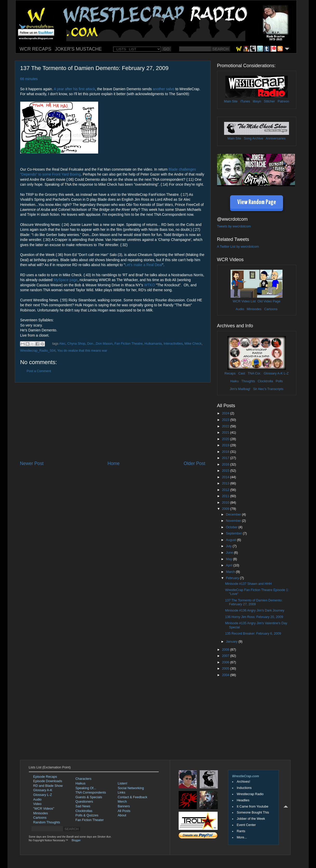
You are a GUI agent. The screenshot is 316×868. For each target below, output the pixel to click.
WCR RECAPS (36, 49)
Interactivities (173, 344)
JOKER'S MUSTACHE (78, 49)
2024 (226, 413)
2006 (226, 662)
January (232, 642)
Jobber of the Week (251, 819)
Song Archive (253, 138)
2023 (226, 420)
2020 (226, 439)
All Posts (124, 811)
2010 (226, 503)
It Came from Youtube (253, 807)
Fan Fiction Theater (90, 820)
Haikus (81, 783)
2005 (226, 669)
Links (121, 793)
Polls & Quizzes (87, 815)
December (234, 515)
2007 (226, 656)
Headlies (243, 800)
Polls (279, 381)
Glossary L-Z (43, 795)
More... (242, 837)
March (231, 572)
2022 (226, 426)
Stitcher (269, 101)
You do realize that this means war (82, 351)
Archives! (244, 782)
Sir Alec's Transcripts (268, 389)
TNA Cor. (254, 373)
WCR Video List (244, 301)
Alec (62, 344)
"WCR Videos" (44, 809)
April (230, 565)
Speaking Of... (86, 788)
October (232, 527)
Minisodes (254, 309)
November (234, 521)
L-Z (286, 373)
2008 (226, 650)
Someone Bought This (253, 813)
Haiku (234, 381)
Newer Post (32, 463)
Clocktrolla (265, 381)
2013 (226, 483)
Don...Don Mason (100, 344)
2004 (226, 675)
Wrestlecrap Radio (250, 794)
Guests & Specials (89, 797)
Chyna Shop (76, 344)
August (231, 540)
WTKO (150, 285)
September (234, 533)
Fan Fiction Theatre (129, 344)
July (229, 546)
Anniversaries (275, 138)
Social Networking (131, 788)
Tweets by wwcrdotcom (234, 226)
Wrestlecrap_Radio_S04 (38, 351)
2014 (226, 477)
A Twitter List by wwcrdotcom (238, 247)
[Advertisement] (113, 421)
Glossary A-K (273, 373)
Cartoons (271, 309)
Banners (124, 806)
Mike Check (193, 344)
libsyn (257, 101)
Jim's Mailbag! (240, 389)
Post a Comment (39, 371)
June (230, 553)
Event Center (246, 825)
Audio (240, 309)
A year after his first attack (74, 89)
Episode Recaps (45, 777)
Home (114, 463)
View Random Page (257, 202)
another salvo (163, 89)
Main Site (231, 101)
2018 (226, 452)
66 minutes (29, 79)
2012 (226, 490)
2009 (226, 509)
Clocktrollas (84, 811)
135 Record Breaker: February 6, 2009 (253, 634)
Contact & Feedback (132, 797)
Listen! (122, 783)
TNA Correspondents (91, 793)
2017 (226, 458)
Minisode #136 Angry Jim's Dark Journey (255, 610)
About (122, 815)
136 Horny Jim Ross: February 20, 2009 (254, 617)
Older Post (194, 463)
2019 (226, 445)
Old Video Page (269, 301)
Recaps (230, 373)
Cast (242, 373)
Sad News (83, 806)
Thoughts (248, 381)
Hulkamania (153, 344)
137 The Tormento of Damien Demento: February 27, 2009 (254, 602)
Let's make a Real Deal (143, 265)
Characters (84, 779)
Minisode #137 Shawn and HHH (248, 584)
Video (37, 804)
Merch (122, 802)
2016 (226, 464)
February (233, 578)
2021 (226, 433)
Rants (241, 831)
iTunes (245, 101)
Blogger (76, 840)
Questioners (84, 802)
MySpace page (65, 280)
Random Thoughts (47, 822)
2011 (226, 496)
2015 (226, 471)
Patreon (283, 101)
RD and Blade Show (48, 786)
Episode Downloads (48, 781)
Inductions (244, 788)
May (229, 559)
